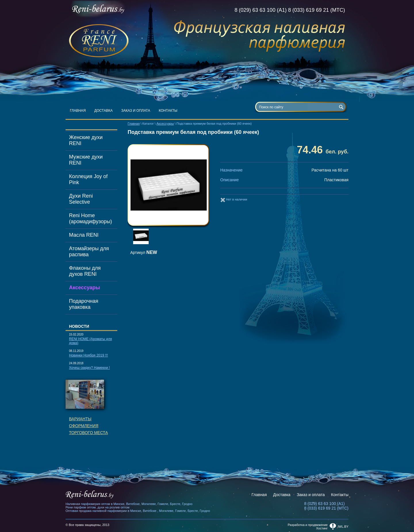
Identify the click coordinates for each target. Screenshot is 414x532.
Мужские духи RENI (86, 160)
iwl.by (343, 527)
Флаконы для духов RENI (85, 271)
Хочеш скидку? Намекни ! (89, 368)
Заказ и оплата (136, 111)
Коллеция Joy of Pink (88, 179)
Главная (78, 111)
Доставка (103, 111)
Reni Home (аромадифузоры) (91, 218)
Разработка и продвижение (308, 525)
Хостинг (322, 528)
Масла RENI (84, 235)
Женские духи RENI (86, 140)
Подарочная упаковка (84, 304)
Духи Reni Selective (81, 199)
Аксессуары (85, 288)
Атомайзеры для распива (89, 251)
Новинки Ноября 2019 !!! (88, 355)
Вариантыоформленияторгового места (88, 426)
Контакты (168, 111)
